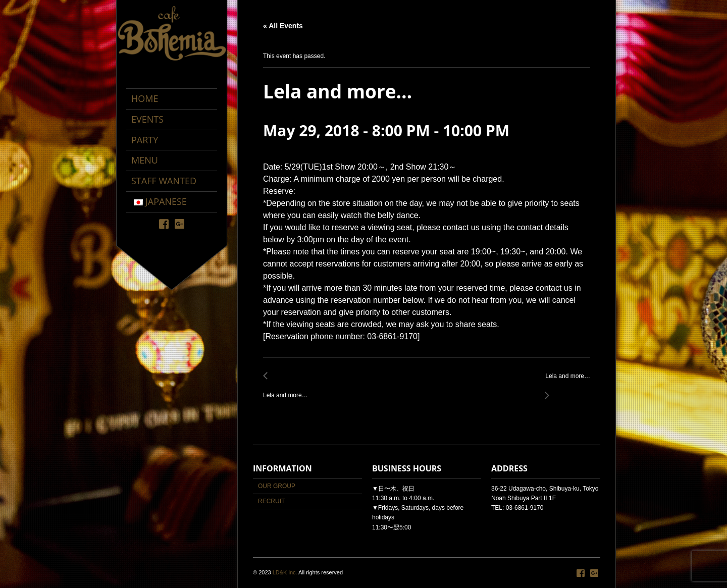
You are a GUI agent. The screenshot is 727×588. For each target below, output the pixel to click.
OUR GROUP (277, 486)
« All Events (283, 26)
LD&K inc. (285, 572)
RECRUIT (271, 501)
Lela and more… (288, 390)
